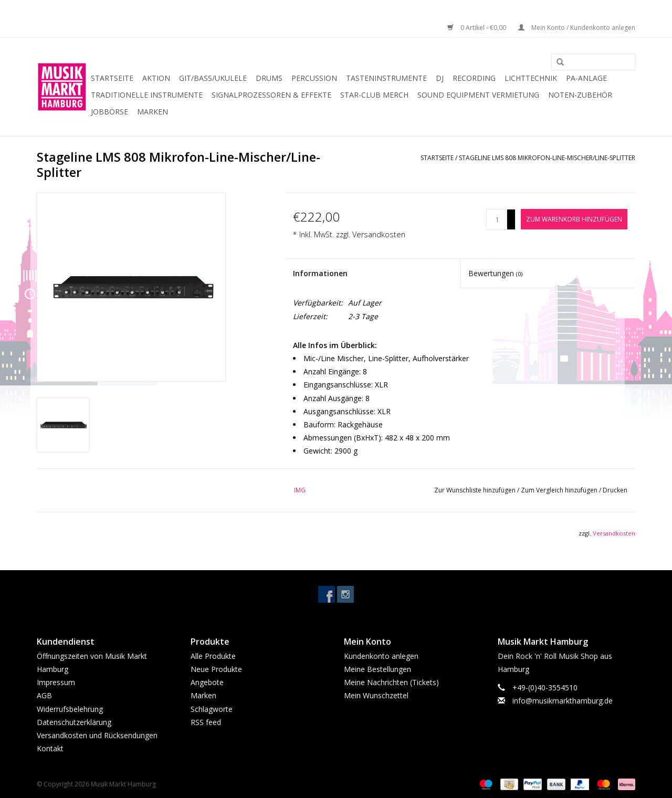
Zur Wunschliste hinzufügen (476, 490)
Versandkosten (379, 234)
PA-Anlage (586, 78)
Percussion (314, 78)
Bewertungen (495, 273)
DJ (440, 78)
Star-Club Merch (374, 95)
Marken (153, 112)
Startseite (112, 78)
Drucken (615, 490)
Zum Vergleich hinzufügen (560, 490)
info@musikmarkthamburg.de (563, 701)
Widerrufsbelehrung (70, 709)
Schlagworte (212, 709)
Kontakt (50, 748)
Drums (269, 78)
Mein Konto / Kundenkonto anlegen (577, 28)
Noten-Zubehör (580, 95)
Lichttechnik (531, 78)
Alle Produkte (213, 656)
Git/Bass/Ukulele (213, 78)
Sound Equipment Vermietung (478, 95)
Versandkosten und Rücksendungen (97, 735)
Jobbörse (109, 112)
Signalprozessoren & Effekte (271, 95)
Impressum (56, 682)
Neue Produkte (216, 669)
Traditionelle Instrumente (147, 95)
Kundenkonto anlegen (381, 656)
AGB (44, 695)
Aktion (156, 78)
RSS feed (206, 722)
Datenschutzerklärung (74, 722)
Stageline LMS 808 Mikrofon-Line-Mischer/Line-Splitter (547, 158)
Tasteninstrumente (386, 78)
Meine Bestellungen (377, 669)
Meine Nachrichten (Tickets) (391, 682)
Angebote (207, 682)
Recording (474, 78)
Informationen (320, 273)
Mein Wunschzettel (376, 695)
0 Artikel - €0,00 (477, 28)
